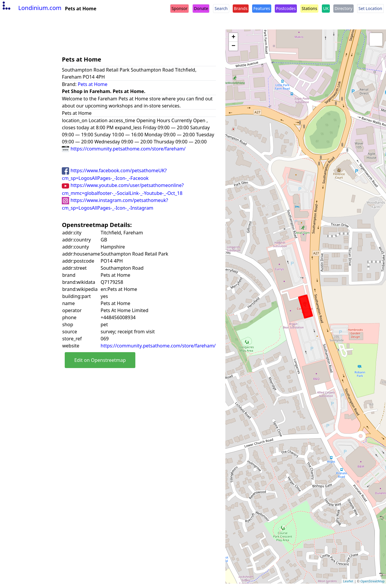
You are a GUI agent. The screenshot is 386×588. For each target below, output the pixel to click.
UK (326, 8)
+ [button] (233, 37)
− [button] (233, 46)
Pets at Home (93, 84)
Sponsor (179, 8)
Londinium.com (31, 8)
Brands (241, 8)
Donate (201, 8)
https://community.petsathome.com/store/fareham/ (124, 149)
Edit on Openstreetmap (100, 360)
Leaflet (348, 581)
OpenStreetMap (372, 581)
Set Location (370, 8)
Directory (343, 8)
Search (221, 8)
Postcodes (286, 8)
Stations (309, 8)
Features (262, 8)
